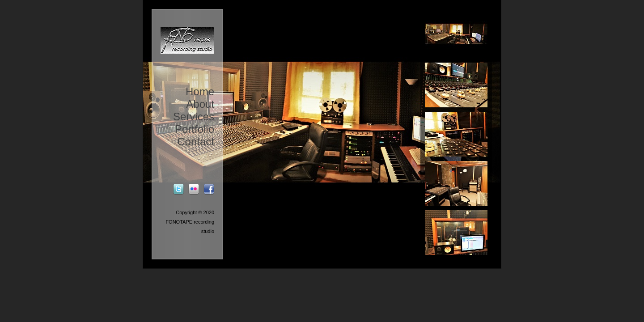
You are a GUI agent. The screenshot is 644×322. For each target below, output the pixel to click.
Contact (196, 142)
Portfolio (195, 129)
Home (200, 91)
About (200, 104)
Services (194, 117)
